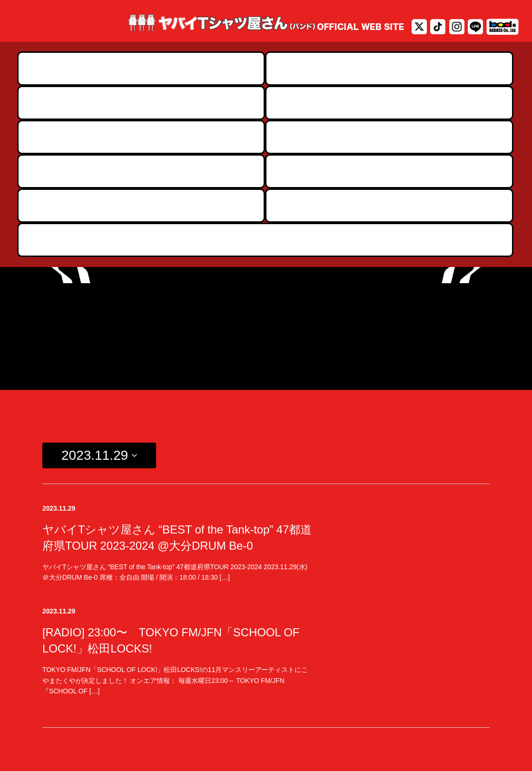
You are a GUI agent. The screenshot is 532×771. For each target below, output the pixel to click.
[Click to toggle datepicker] (99, 288)
